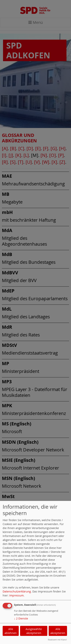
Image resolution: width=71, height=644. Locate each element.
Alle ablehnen (11, 631)
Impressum (16, 595)
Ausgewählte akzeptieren (34, 631)
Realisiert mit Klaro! (57, 640)
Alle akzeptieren (58, 631)
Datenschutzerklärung (17, 591)
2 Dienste (21, 618)
